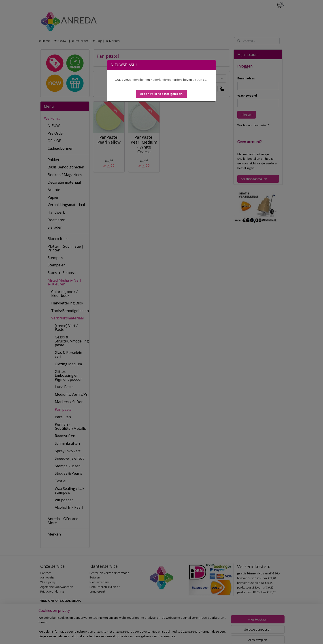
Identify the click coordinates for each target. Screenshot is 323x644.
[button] (161, 94)
